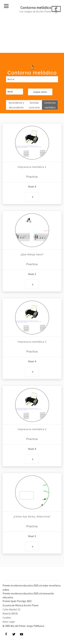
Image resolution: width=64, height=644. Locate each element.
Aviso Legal (9, 622)
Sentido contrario (34, 105)
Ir (33, 197)
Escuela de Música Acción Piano (21, 605)
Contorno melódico (50, 105)
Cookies (7, 618)
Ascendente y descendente (16, 105)
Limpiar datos (40, 92)
